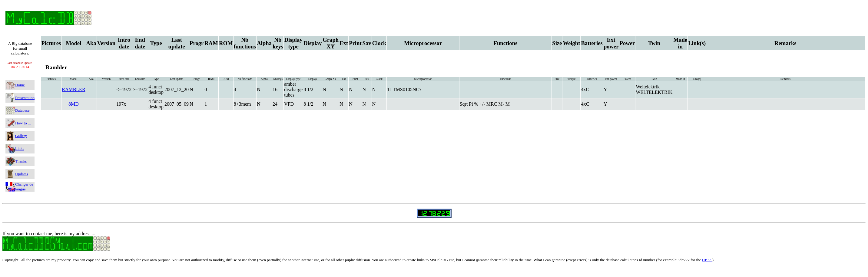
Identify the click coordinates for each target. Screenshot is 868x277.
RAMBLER (73, 89)
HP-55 (707, 260)
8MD (74, 104)
